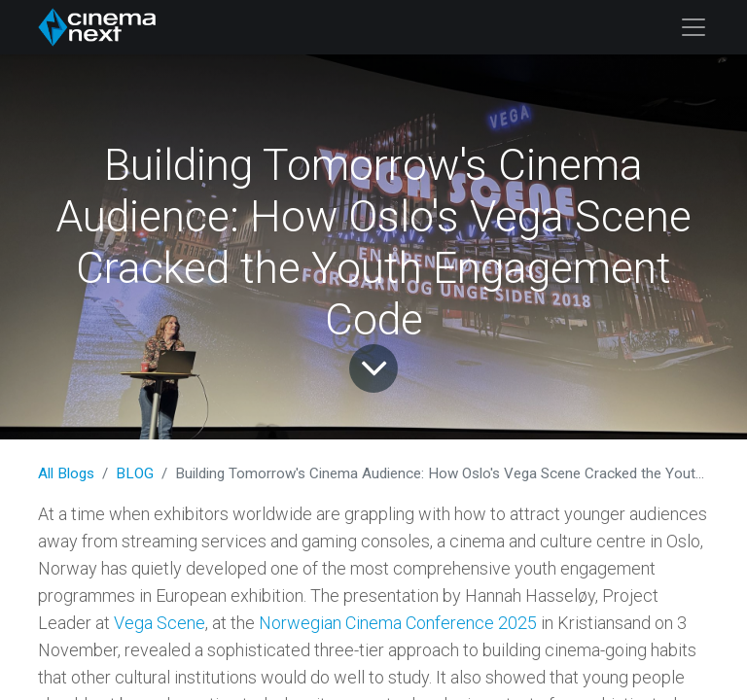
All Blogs (66, 473)
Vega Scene (160, 623)
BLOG (135, 473)
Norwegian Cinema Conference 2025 (398, 623)
